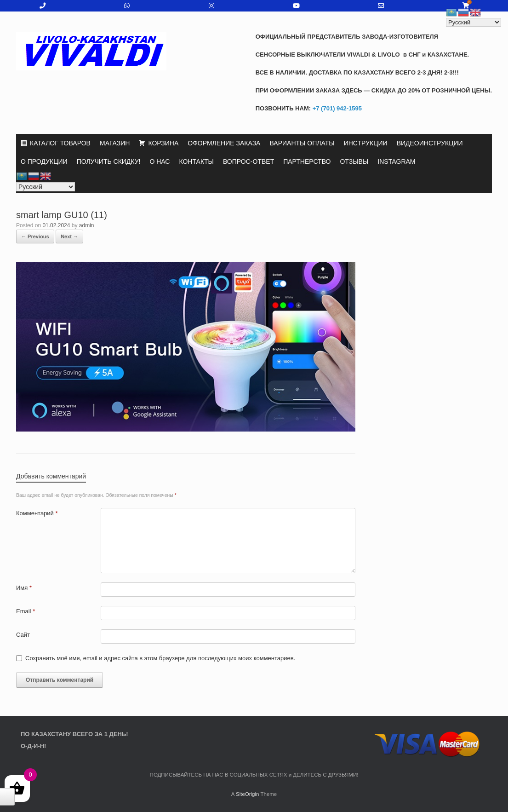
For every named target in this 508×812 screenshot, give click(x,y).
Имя (24, 588)
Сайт (23, 635)
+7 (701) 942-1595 (336, 108)
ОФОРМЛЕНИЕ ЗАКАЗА (224, 143)
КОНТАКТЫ (196, 161)
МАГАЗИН (115, 143)
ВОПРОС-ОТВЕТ (248, 161)
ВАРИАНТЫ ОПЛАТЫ (302, 143)
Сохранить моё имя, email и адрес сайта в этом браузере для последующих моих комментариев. (160, 658)
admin (87, 225)
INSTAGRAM (396, 161)
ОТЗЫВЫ (354, 161)
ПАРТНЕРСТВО (307, 161)
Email (26, 611)
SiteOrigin (248, 794)
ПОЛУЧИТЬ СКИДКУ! (109, 161)
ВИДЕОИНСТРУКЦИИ (430, 143)
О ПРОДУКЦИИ (44, 161)
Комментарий (37, 513)
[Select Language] (46, 187)
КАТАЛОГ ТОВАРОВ (60, 143)
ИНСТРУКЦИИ (366, 143)
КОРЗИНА (163, 143)
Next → (69, 236)
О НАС (160, 161)
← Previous (35, 236)
